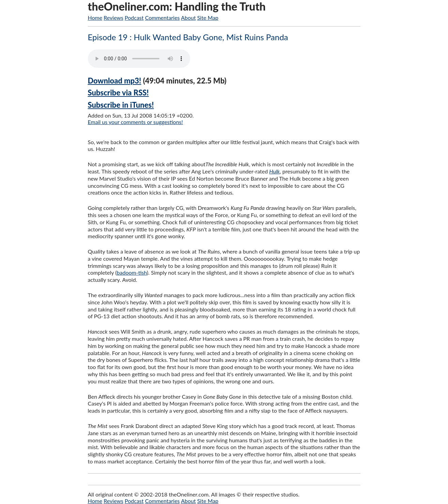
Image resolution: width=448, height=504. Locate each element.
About (188, 18)
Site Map (208, 18)
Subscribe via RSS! (118, 93)
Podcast (134, 18)
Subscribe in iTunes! (121, 105)
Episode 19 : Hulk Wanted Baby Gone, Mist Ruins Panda (188, 37)
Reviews (113, 18)
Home (95, 18)
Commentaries (163, 18)
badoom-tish (132, 272)
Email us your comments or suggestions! (135, 122)
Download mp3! (115, 81)
